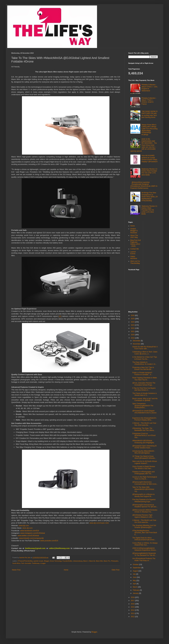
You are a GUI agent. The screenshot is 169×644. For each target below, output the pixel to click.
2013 (133, 613)
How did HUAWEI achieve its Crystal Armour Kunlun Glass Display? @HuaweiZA (149, 158)
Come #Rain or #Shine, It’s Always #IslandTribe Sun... (145, 544)
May (135, 581)
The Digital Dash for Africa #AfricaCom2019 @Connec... (144, 539)
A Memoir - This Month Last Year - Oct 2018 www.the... (145, 521)
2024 (133, 322)
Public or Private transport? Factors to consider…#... (142, 374)
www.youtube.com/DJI (49, 541)
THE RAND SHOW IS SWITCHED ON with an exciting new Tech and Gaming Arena (149, 114)
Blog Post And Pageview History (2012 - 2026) (136, 243)
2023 (133, 325)
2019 (133, 338)
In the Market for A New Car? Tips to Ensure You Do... (145, 358)
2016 (133, 604)
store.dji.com (27, 528)
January (136, 593)
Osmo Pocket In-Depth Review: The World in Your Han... (144, 467)
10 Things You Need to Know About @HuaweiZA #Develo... (144, 457)
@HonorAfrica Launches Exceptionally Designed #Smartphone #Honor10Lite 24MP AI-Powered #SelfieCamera (144, 185)
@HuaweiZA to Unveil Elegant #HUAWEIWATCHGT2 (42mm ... (144, 413)
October (136, 565)
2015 (133, 607)
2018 (133, 597)
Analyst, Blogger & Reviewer (134, 231)
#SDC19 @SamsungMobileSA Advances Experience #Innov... (145, 549)
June (135, 577)
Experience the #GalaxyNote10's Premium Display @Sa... (144, 419)
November (137, 344)
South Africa (16, 563)
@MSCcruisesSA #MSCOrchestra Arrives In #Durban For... (145, 511)
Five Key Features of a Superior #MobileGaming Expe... (144, 501)
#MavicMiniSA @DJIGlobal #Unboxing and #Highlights (143, 442)
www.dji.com (24, 526)
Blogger (47, 561)
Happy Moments (134, 257)
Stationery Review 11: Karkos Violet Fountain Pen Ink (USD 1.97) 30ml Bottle (149, 210)
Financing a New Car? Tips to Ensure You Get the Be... (143, 368)
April (135, 584)
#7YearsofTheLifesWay (25, 561)
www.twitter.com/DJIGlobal (28, 536)
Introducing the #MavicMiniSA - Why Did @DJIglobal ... (144, 452)
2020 (133, 335)
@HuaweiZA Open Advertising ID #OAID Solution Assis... (144, 447)
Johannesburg (78, 561)
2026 (133, 315)
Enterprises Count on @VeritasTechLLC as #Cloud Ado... (144, 435)
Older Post (116, 570)
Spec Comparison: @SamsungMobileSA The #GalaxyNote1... (143, 406)
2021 (133, 332)
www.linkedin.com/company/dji (31, 538)
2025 (133, 319)
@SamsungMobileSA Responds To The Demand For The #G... (144, 554)
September (137, 568)
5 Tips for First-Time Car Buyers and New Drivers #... (144, 389)
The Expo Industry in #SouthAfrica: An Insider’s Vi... (144, 363)
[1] (60, 316)
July (134, 574)
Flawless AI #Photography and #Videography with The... (143, 473)
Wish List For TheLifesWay (135, 262)
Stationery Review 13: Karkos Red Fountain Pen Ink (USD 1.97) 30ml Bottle (149, 172)
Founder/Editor (67, 561)
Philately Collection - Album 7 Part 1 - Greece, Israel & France (149, 101)
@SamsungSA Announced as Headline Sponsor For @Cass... (145, 506)
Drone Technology (56, 561)
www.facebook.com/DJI (30, 531)
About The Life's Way (134, 236)
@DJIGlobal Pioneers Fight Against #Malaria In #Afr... (143, 516)
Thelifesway (36, 563)
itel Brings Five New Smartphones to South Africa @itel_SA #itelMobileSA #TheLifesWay (150, 197)
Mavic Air (92, 561)
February (136, 590)
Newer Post (16, 570)
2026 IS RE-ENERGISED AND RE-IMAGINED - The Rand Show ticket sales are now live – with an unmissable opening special (144, 145)
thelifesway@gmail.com (35, 548)
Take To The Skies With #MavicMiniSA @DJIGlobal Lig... (143, 489)
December (137, 341)
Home (66, 570)
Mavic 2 (86, 561)
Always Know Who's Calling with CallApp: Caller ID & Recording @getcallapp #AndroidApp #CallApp (149, 130)
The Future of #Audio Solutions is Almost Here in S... (144, 394)
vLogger (43, 563)
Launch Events (133, 253)
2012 (133, 617)
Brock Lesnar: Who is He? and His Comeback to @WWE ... (145, 400)
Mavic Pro (107, 561)
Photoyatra (115, 561)
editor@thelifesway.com (59, 548)
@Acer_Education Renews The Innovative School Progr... (144, 384)
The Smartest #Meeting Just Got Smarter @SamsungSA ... (144, 526)
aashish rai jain (38, 561)
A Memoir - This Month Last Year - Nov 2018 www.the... (145, 424)
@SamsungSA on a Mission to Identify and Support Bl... (143, 495)
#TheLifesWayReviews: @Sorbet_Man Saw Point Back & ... (145, 533)
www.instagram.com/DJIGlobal (33, 533)
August (136, 571)
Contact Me (135, 249)
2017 (133, 601)
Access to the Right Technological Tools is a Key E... (145, 478)
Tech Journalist (26, 563)
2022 (133, 328)
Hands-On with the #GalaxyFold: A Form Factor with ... (145, 348)
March (135, 587)
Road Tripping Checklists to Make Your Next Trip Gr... (145, 379)
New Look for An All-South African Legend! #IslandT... (145, 462)
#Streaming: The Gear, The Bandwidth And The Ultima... (144, 429)
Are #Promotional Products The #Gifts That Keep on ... (144, 559)
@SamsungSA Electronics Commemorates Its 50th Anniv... (145, 483)
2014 (133, 610)
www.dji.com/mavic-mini (99, 523)
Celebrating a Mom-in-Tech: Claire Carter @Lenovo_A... (145, 353)
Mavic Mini (99, 561)
